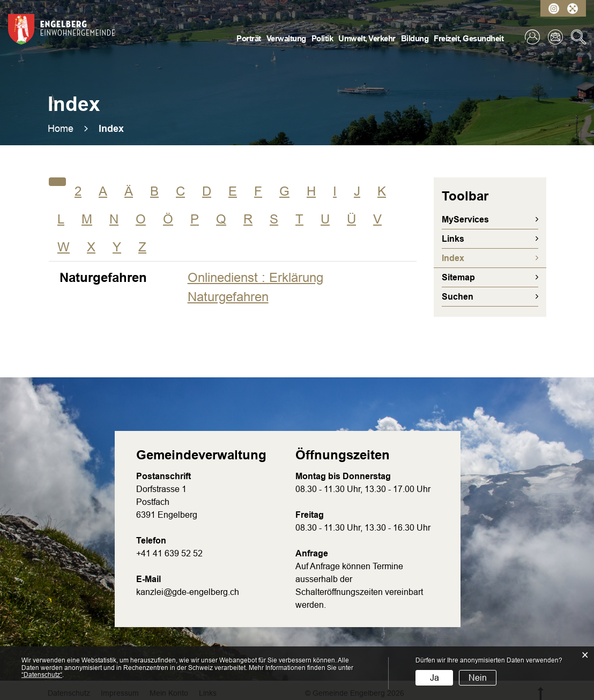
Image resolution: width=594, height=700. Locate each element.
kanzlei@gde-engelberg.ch (188, 592)
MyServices (465, 219)
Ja (435, 678)
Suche (578, 37)
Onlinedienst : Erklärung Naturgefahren (255, 287)
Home (61, 129)
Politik (322, 38)
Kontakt (555, 37)
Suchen (458, 297)
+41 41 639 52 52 (169, 553)
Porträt (249, 38)
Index (479, 258)
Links (453, 239)
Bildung (415, 38)
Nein (478, 678)
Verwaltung (286, 38)
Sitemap (458, 277)
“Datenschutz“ (42, 675)
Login (532, 37)
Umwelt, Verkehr (367, 38)
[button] (111, 129)
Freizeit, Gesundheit (469, 38)
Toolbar (465, 196)
